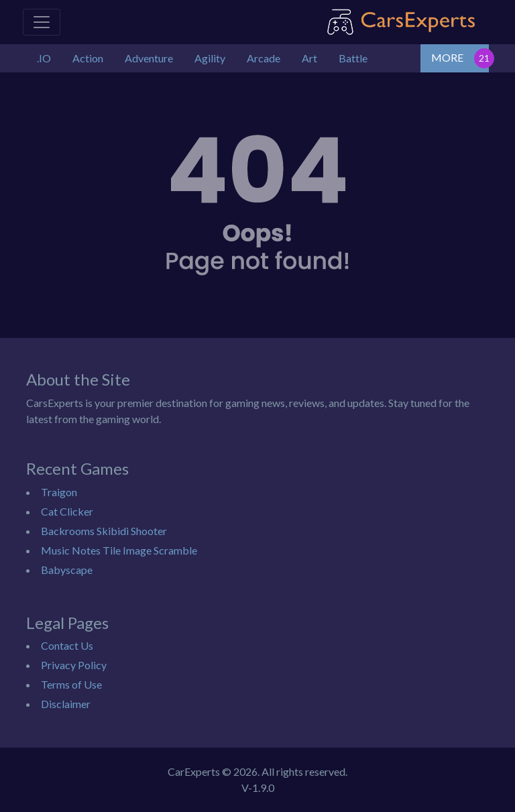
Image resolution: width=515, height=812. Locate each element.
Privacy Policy (74, 665)
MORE (447, 57)
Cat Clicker (67, 511)
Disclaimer (66, 704)
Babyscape (67, 570)
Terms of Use (71, 684)
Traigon (59, 492)
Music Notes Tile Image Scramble (119, 550)
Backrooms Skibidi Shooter (104, 531)
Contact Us (67, 645)
